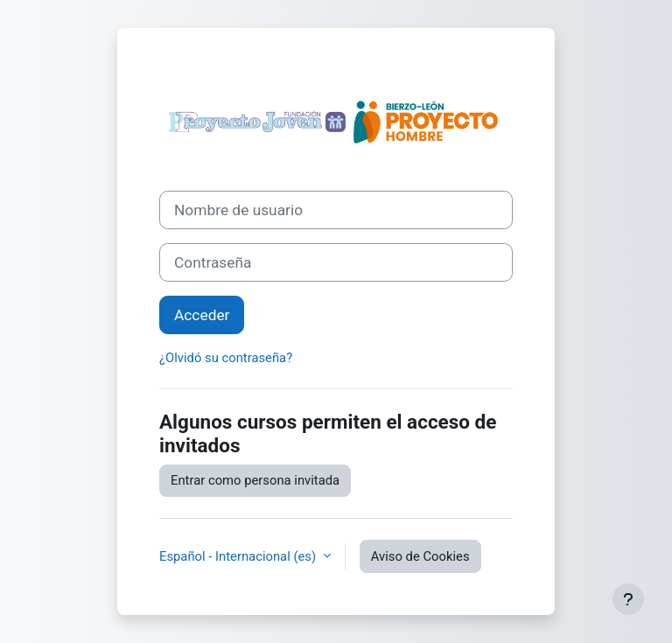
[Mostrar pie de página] (628, 599)
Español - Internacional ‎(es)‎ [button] (239, 556)
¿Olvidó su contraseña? (226, 358)
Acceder (202, 315)
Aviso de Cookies (420, 556)
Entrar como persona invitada (255, 480)
